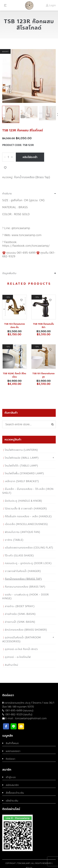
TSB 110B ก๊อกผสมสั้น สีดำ (43, 326)
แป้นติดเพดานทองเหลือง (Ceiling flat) (29, 548)
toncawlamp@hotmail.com (31, 718)
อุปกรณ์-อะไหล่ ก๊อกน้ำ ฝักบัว (21, 649)
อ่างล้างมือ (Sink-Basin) (20, 614)
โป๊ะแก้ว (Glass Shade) (19, 556)
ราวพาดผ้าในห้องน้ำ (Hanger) (23, 571)
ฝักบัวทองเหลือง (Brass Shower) (26, 630)
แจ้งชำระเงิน (12, 801)
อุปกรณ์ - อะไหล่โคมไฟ (18, 657)
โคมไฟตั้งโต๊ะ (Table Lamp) (21, 466)
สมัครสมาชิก (12, 785)
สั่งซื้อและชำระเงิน (15, 793)
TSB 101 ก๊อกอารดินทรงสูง (43, 375)
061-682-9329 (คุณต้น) (19, 714)
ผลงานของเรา (13, 751)
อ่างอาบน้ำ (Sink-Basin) (20, 622)
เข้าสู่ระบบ (11, 777)
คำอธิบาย (7, 194)
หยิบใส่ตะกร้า (30, 157)
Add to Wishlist (5, 168)
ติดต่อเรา (10, 759)
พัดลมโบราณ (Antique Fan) (23, 532)
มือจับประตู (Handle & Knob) (24, 501)
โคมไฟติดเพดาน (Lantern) (21, 450)
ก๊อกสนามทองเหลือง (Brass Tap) (25, 587)
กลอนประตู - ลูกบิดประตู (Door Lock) (28, 563)
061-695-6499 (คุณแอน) (19, 711)
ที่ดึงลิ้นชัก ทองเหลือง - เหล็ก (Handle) (28, 516)
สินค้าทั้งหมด (12, 743)
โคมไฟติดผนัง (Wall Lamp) (22, 458)
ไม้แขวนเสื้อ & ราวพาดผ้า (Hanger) (26, 509)
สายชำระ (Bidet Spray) (20, 606)
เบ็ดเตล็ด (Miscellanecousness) (26, 524)
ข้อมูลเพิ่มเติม (9, 273)
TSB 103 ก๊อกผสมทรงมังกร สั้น (15, 326)
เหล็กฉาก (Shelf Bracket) (22, 481)
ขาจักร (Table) (14, 540)
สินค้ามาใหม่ (11, 665)
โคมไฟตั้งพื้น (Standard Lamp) (24, 473)
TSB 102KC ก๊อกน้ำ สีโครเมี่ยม (14, 375)
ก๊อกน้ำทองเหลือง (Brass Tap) (32, 177)
